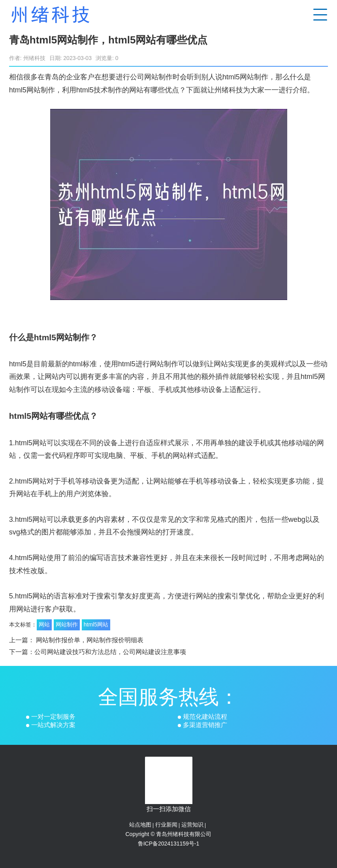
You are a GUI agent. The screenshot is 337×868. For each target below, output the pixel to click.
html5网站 (96, 624)
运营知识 (192, 825)
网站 (44, 624)
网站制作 (67, 624)
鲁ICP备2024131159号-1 (169, 844)
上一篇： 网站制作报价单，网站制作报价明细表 (76, 640)
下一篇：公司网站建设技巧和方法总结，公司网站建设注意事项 (98, 652)
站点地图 (140, 825)
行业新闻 (166, 825)
